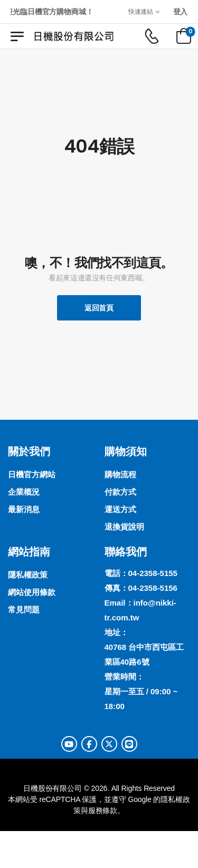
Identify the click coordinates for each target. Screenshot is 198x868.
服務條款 (103, 810)
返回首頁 (99, 308)
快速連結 (141, 11)
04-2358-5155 (153, 573)
